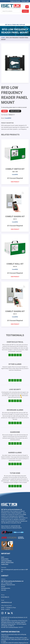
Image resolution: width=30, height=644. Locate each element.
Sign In (5, 102)
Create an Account (15, 1)
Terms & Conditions (6, 551)
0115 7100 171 (5, 588)
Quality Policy (5, 555)
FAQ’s (3, 548)
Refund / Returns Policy (7, 553)
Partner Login (25, 1)
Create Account (15, 102)
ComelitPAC (8, 109)
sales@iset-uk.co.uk (6, 593)
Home (3, 28)
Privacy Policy (5, 549)
